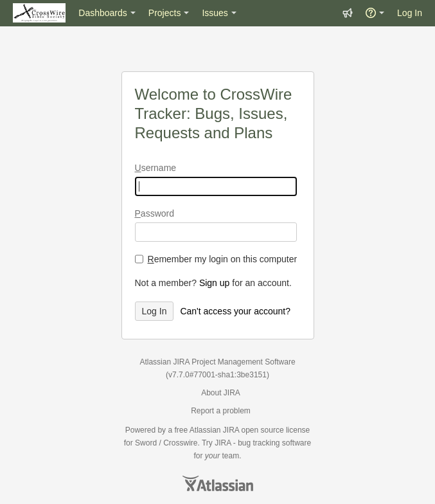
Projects (165, 13)
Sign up (214, 283)
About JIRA (221, 393)
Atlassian (218, 483)
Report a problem (221, 411)
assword (155, 213)
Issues (215, 13)
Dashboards (103, 13)
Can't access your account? (235, 311)
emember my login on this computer (223, 259)
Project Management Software (243, 362)
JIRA (231, 430)
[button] (348, 13)
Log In (410, 13)
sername (156, 168)
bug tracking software (274, 443)
